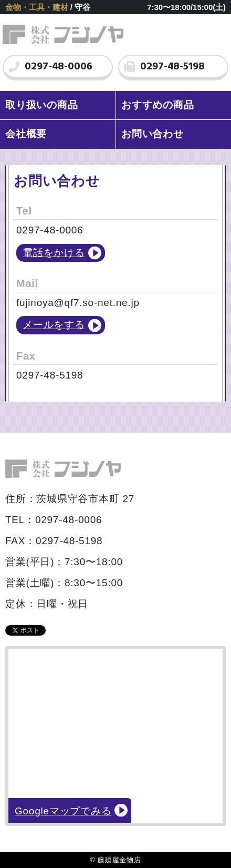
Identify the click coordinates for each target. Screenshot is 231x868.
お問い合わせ (153, 134)
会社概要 (26, 134)
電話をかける (54, 253)
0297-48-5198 (165, 67)
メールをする (54, 325)
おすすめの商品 (157, 105)
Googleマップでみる (63, 811)
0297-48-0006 (51, 67)
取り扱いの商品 (41, 105)
